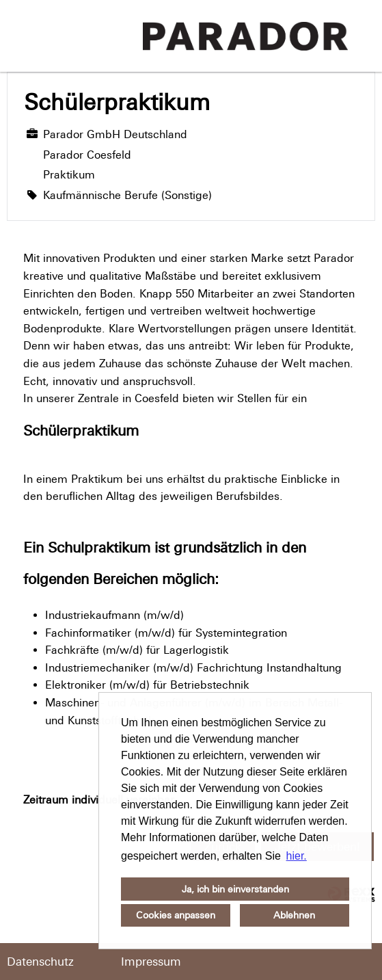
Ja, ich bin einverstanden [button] (235, 889)
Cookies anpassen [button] (176, 915)
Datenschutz (40, 962)
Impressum (151, 962)
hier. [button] (297, 856)
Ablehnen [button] (294, 915)
